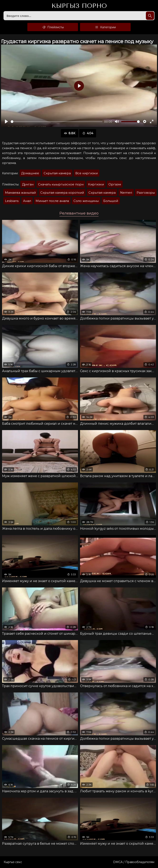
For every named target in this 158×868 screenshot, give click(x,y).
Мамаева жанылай (20, 193)
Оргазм (115, 184)
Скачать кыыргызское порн (61, 184)
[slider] (57, 122)
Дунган (28, 184)
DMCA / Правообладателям (134, 862)
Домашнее (30, 173)
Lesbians (12, 201)
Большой (111, 201)
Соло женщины (86, 201)
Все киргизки (87, 173)
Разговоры (146, 193)
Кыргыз (79, 6)
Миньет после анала (52, 201)
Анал (27, 201)
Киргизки (96, 184)
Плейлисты (53, 27)
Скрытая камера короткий (62, 193)
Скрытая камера (57, 173)
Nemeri (126, 193)
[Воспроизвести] (6, 121)
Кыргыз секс (13, 862)
